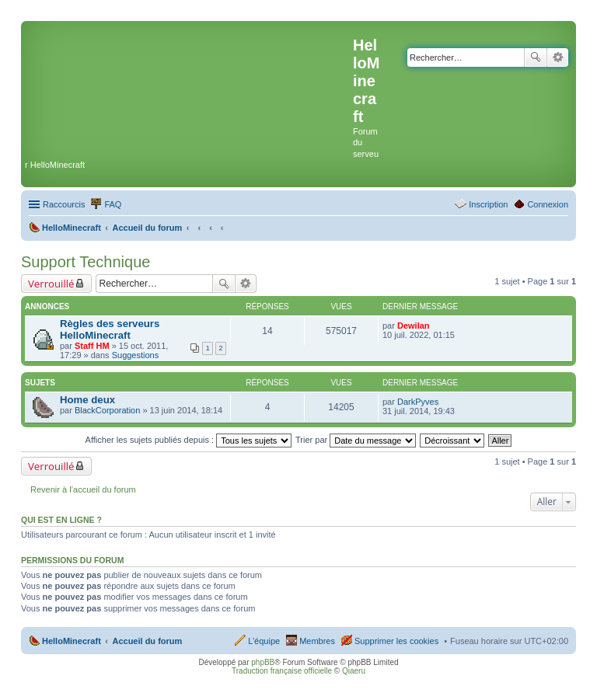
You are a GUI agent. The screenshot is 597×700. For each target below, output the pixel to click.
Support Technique (86, 262)
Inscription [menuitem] (488, 204)
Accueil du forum (147, 641)
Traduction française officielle (282, 671)
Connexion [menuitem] (548, 204)
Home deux (87, 400)
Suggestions (136, 355)
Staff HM (92, 346)
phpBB (263, 662)
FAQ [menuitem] (113, 204)
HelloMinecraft (72, 641)
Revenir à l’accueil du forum (83, 489)
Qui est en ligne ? (61, 520)
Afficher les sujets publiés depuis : (189, 440)
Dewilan (414, 326)
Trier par (356, 440)
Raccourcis (64, 204)
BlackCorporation (107, 410)
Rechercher (536, 57)
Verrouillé (51, 284)
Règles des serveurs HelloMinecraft (110, 329)
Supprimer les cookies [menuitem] (396, 641)
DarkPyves (418, 402)
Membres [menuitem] (317, 641)
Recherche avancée (558, 57)
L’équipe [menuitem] (264, 641)
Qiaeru (354, 671)
